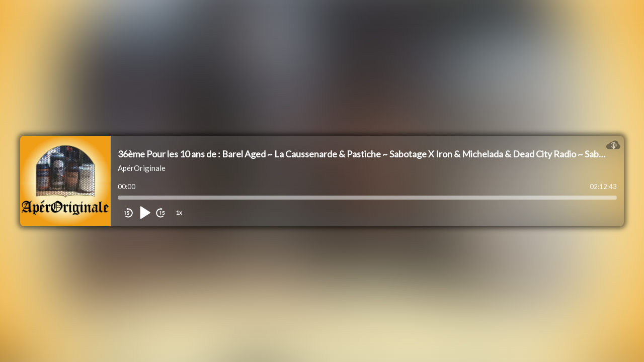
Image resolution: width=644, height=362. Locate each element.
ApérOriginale (142, 168)
